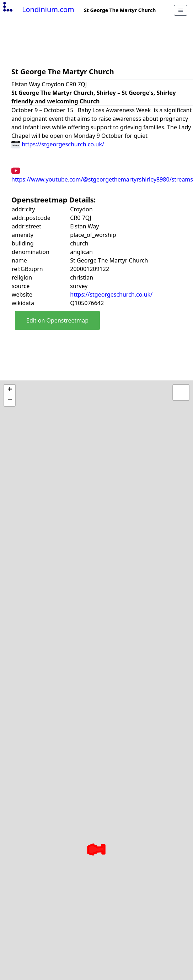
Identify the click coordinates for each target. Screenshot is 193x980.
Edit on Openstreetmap (57, 320)
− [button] (10, 401)
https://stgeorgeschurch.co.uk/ (58, 144)
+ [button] (10, 390)
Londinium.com (38, 9)
